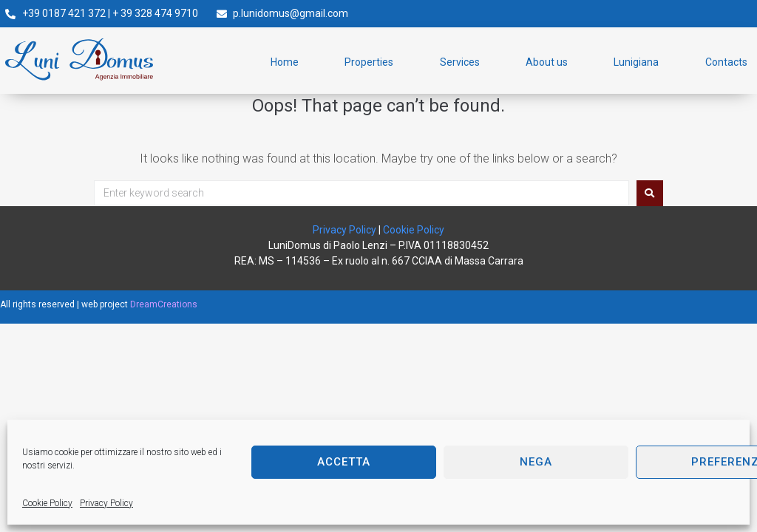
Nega (536, 462)
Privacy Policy (106, 503)
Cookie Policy (47, 503)
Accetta (344, 462)
